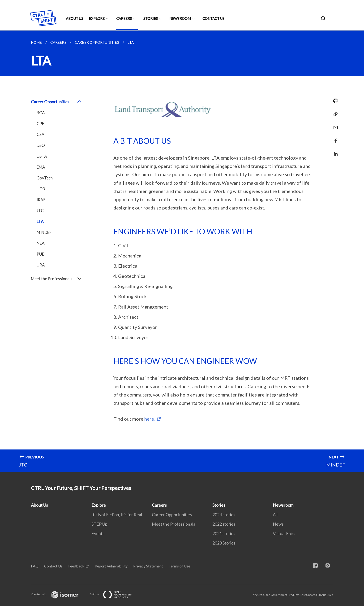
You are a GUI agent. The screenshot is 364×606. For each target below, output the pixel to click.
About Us (75, 18)
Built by (115, 594)
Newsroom (180, 18)
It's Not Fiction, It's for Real (117, 514)
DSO (41, 145)
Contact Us (213, 18)
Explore (97, 18)
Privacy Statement (148, 566)
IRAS (41, 200)
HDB (41, 189)
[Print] (334, 101)
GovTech (45, 178)
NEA (41, 243)
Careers (124, 18)
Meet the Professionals (57, 279)
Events (98, 533)
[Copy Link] (334, 114)
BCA (41, 113)
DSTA (42, 156)
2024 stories (224, 514)
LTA (40, 221)
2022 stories (224, 524)
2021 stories (224, 533)
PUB (41, 254)
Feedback (76, 566)
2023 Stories (224, 543)
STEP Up (99, 524)
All (275, 514)
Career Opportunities (57, 102)
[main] (182, 251)
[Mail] (334, 124)
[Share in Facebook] (334, 138)
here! (150, 419)
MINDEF (44, 232)
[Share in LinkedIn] (334, 151)
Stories (151, 18)
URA (41, 265)
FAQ (35, 566)
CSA (41, 134)
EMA (41, 167)
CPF (40, 124)
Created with (58, 594)
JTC (40, 211)
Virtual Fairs (284, 533)
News (278, 524)
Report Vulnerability (111, 566)
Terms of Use (179, 566)
